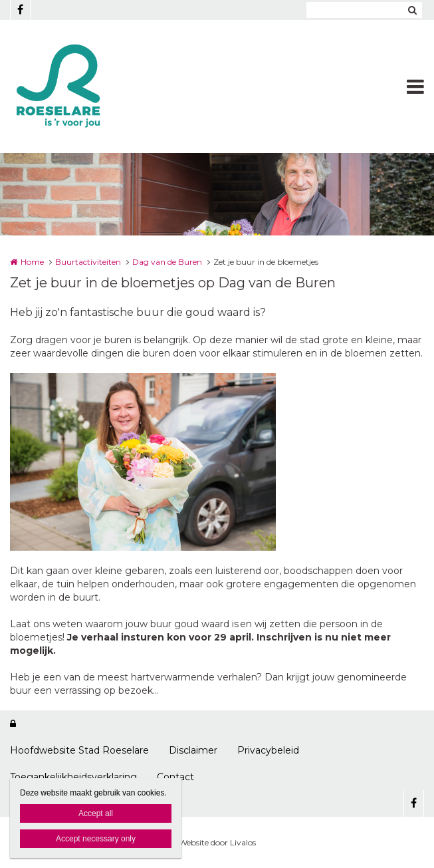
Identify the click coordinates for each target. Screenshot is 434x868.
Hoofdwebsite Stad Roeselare (79, 750)
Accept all (96, 813)
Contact (175, 777)
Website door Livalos (217, 842)
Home (32, 262)
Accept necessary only (96, 839)
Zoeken (412, 10)
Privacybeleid (268, 750)
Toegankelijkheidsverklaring (73, 777)
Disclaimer (193, 750)
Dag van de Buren (167, 262)
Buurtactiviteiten (88, 262)
